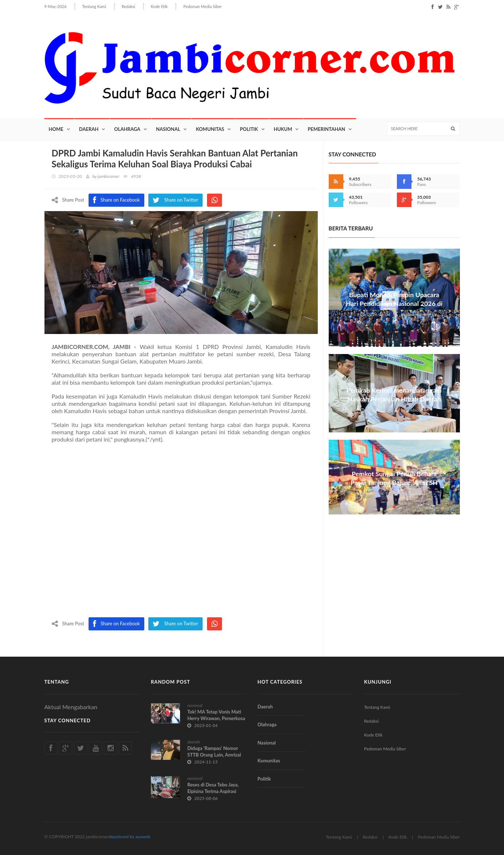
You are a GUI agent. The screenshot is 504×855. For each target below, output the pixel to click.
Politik (249, 129)
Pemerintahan (326, 129)
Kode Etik (159, 6)
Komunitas (210, 129)
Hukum (283, 129)
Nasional (168, 129)
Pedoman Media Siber (202, 6)
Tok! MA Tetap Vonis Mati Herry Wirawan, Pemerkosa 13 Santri (216, 718)
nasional (195, 705)
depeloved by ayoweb (129, 837)
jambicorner (108, 177)
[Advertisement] (181, 532)
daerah (194, 742)
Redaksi (128, 6)
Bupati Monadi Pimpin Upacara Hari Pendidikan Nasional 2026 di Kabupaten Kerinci (394, 304)
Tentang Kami (94, 6)
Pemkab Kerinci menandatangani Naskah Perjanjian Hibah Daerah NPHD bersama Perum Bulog (394, 400)
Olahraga (127, 129)
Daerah (89, 129)
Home (56, 129)
